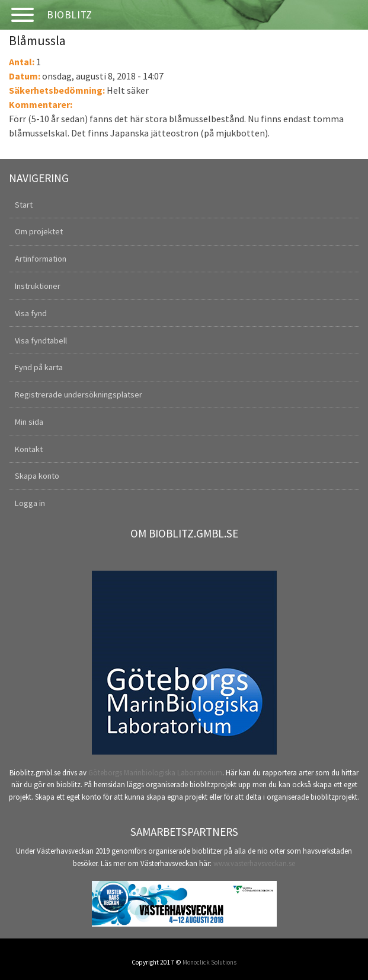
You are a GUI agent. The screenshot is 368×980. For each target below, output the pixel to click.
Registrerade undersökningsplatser (79, 394)
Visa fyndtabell (41, 341)
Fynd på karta (39, 367)
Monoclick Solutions (209, 962)
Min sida (29, 422)
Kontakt (29, 449)
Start (24, 205)
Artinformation (41, 259)
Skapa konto (37, 476)
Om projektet (39, 231)
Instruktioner (38, 286)
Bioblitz (70, 15)
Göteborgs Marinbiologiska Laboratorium (155, 772)
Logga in (30, 503)
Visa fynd (31, 313)
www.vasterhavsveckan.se (254, 863)
